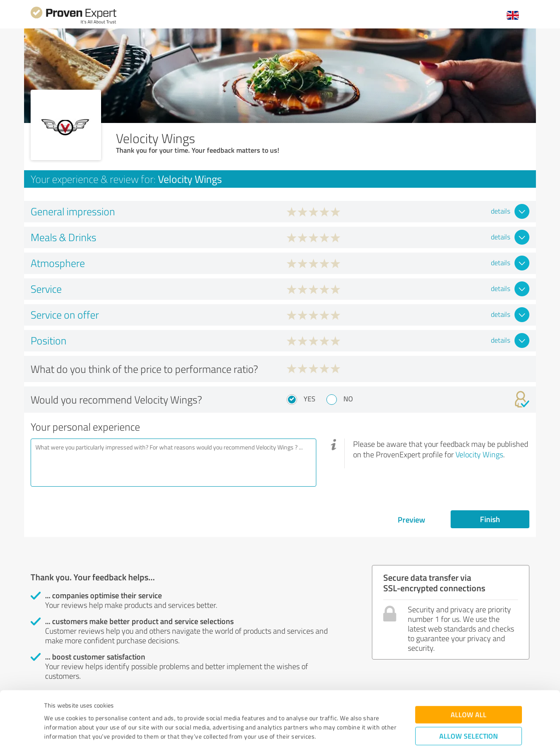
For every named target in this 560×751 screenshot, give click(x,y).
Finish (490, 519)
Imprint (54, 710)
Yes (310, 399)
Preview (411, 519)
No (348, 399)
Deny (469, 718)
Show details (335, 735)
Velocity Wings (479, 454)
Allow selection (469, 691)
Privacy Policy (88, 710)
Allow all (469, 670)
